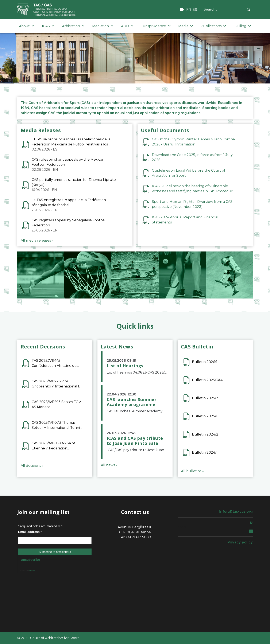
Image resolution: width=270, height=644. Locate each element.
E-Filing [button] (242, 26)
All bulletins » (192, 471)
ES (195, 10)
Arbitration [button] (73, 26)
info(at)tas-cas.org (236, 512)
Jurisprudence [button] (156, 26)
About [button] (27, 26)
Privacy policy (240, 542)
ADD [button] (127, 26)
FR (189, 10)
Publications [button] (213, 26)
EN (182, 10)
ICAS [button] (48, 26)
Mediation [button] (103, 26)
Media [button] (186, 26)
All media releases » (37, 240)
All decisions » (32, 466)
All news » (109, 465)
